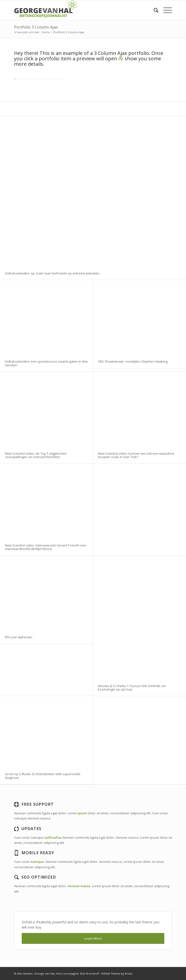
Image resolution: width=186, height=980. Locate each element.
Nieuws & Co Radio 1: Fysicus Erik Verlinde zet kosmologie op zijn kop (132, 688)
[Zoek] (154, 10)
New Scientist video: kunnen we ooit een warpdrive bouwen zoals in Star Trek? (136, 455)
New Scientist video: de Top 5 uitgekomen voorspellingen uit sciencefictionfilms (36, 455)
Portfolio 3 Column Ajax (36, 27)
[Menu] (165, 10)
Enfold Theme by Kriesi (117, 973)
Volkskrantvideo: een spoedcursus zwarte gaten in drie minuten (46, 363)
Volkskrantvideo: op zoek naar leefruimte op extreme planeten (52, 273)
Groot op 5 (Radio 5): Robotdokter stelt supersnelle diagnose (43, 776)
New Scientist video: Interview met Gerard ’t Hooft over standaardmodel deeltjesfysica (46, 547)
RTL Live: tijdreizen (19, 637)
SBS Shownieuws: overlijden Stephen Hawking (133, 361)
